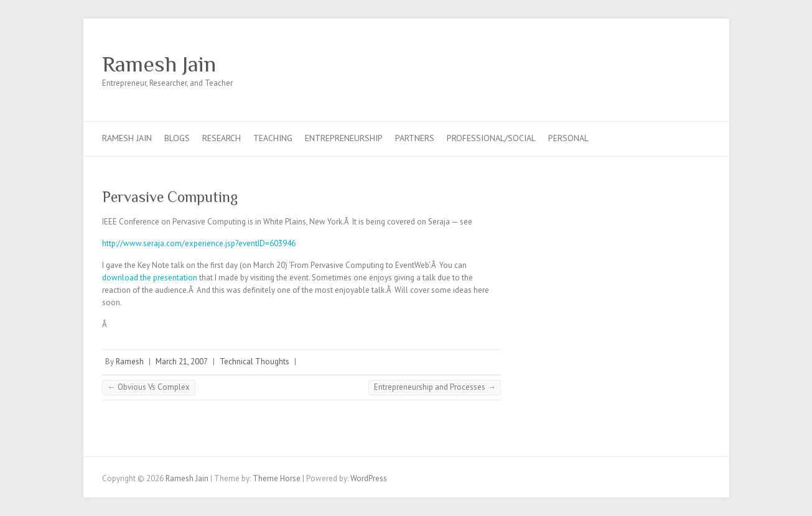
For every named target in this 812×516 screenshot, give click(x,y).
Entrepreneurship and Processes (435, 387)
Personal (568, 138)
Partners (415, 138)
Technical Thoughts (254, 362)
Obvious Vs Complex (149, 387)
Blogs (177, 138)
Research (222, 138)
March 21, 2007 (182, 362)
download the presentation (150, 278)
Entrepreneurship (344, 138)
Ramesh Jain (159, 64)
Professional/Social (491, 138)
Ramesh (130, 362)
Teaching (273, 138)
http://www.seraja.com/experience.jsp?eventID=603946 (199, 243)
